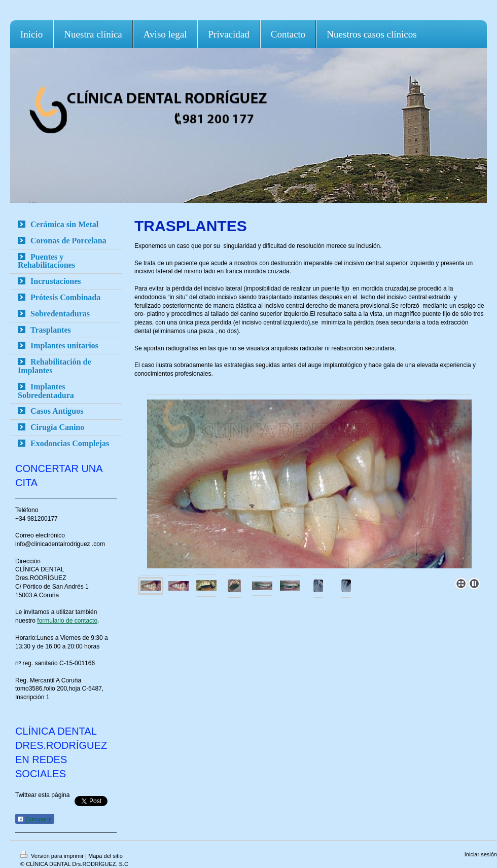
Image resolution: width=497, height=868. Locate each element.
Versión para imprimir (53, 856)
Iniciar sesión (481, 854)
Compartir (35, 819)
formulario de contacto (67, 621)
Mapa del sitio (105, 856)
